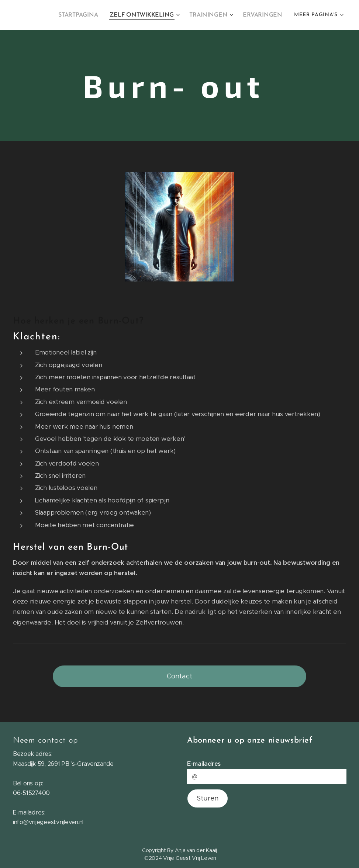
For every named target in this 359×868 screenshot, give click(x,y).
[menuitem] (87, 15)
